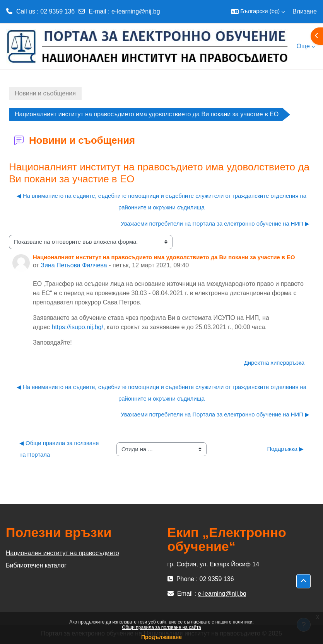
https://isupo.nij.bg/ (77, 327)
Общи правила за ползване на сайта (161, 627)
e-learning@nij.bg (136, 11)
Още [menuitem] (303, 46)
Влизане (305, 11)
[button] (258, 12)
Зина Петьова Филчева (74, 265)
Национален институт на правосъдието (62, 553)
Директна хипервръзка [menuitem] (274, 363)
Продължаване (161, 637)
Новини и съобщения (45, 93)
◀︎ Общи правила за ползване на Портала (60, 449)
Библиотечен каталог (36, 565)
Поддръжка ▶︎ (285, 449)
